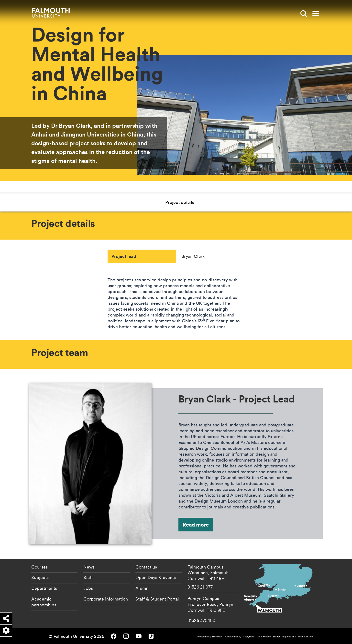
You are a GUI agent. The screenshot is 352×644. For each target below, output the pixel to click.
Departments (44, 588)
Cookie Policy (233, 637)
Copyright (249, 637)
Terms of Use (305, 637)
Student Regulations (284, 637)
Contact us (146, 567)
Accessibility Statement (210, 637)
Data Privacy (264, 637)
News (89, 567)
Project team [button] (199, 202)
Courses (39, 567)
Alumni (143, 588)
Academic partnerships (44, 602)
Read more (196, 524)
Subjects (40, 577)
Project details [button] (162, 202)
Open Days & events (156, 577)
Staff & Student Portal (157, 599)
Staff (88, 577)
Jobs (88, 588)
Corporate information (106, 599)
